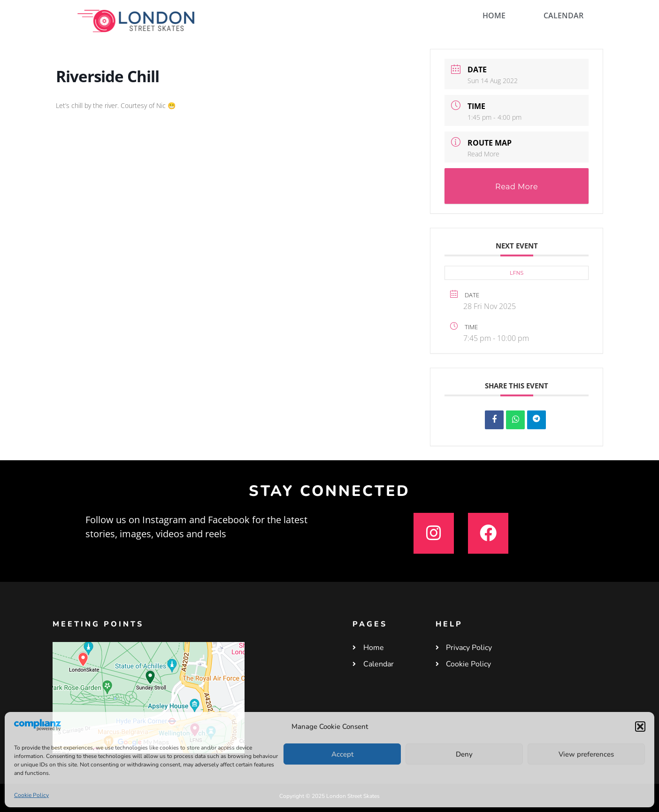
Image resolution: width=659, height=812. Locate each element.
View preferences (586, 754)
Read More (483, 154)
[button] (640, 727)
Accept (342, 754)
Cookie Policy (31, 795)
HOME (494, 15)
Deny (464, 754)
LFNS (517, 273)
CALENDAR (563, 15)
